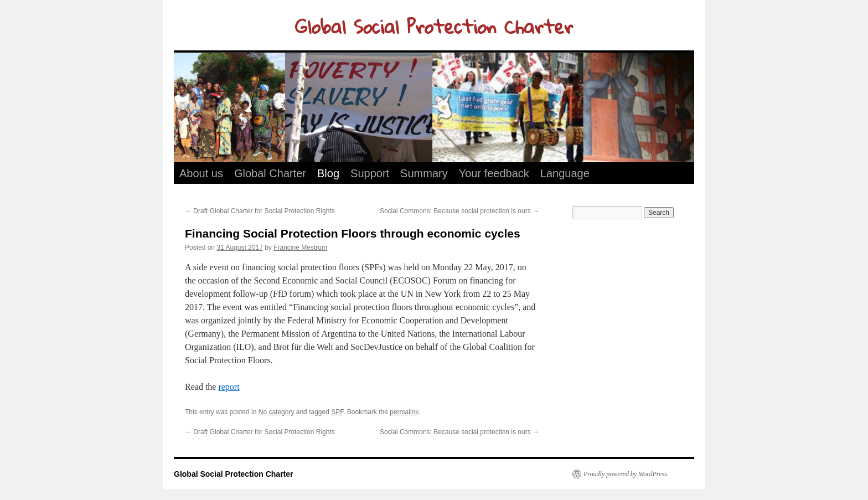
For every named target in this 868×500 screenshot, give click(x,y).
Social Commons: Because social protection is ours (459, 211)
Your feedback (494, 173)
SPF (337, 412)
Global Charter (270, 173)
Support (370, 173)
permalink (404, 412)
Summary (424, 173)
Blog (328, 173)
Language (565, 173)
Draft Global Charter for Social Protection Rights (260, 211)
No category (277, 412)
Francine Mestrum (300, 248)
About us (201, 173)
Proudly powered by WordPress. (626, 474)
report (229, 387)
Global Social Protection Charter (434, 27)
